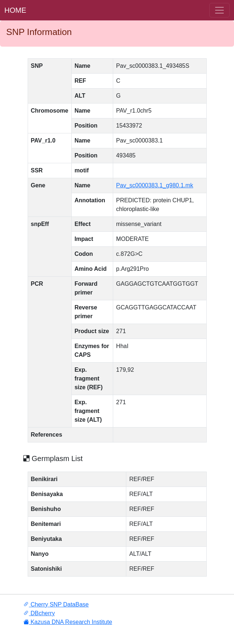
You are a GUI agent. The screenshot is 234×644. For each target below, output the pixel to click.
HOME (15, 10)
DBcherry (39, 613)
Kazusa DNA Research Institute (68, 622)
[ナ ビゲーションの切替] (219, 10)
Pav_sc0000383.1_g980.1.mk (155, 185)
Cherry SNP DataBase (56, 604)
